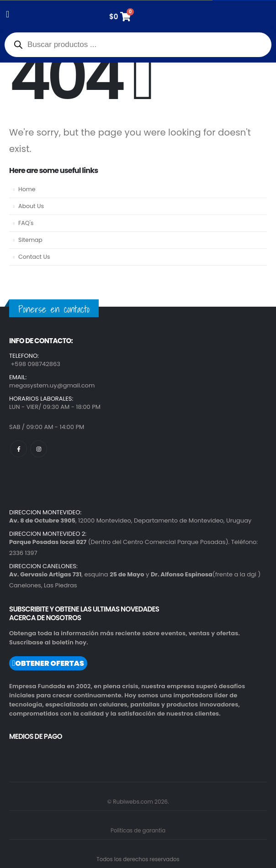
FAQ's (26, 223)
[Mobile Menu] (11, 14)
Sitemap (30, 240)
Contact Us (34, 257)
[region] (119, 791)
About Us (31, 206)
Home (27, 189)
